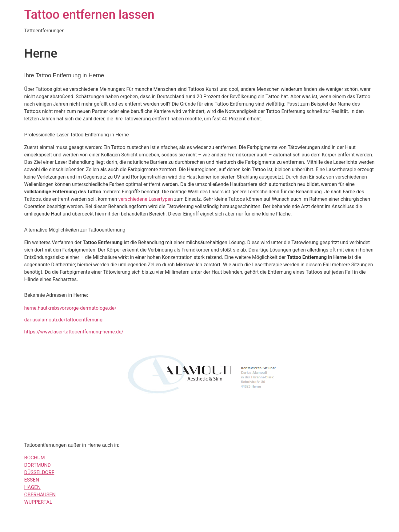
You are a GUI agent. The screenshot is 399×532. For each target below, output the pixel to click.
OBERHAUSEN (40, 495)
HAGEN (32, 487)
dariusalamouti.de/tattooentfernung (64, 320)
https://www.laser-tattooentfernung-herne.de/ (74, 332)
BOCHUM (35, 458)
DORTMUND (38, 465)
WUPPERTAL (38, 502)
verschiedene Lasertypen (146, 199)
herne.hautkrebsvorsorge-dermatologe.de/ (70, 308)
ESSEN (32, 480)
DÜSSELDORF (39, 472)
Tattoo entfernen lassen (90, 15)
